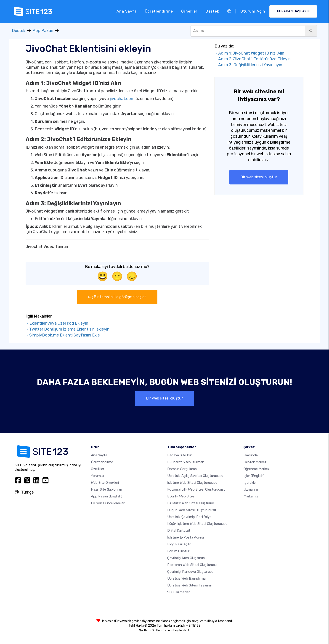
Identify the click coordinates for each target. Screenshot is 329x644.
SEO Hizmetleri (179, 592)
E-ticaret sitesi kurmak (186, 462)
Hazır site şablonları (106, 489)
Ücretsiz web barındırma (186, 578)
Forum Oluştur (178, 551)
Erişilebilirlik (182, 630)
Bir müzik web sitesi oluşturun (191, 503)
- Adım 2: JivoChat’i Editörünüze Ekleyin (253, 59)
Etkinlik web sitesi (181, 496)
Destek (212, 11)
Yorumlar (98, 476)
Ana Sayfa (127, 11)
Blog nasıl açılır (179, 544)
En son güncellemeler (108, 503)
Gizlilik (156, 630)
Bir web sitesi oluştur (259, 177)
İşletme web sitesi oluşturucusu (192, 483)
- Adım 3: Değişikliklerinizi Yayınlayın (248, 65)
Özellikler (98, 469)
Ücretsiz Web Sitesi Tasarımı (189, 585)
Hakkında (251, 455)
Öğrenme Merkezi (257, 469)
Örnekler (189, 11)
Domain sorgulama (182, 469)
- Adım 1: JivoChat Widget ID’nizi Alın (249, 53)
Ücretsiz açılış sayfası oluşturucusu (195, 476)
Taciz (167, 630)
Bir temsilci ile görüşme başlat (117, 297)
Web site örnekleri (105, 483)
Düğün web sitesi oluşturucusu (192, 510)
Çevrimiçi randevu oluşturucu (190, 572)
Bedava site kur (180, 455)
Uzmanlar (251, 489)
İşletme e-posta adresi (186, 537)
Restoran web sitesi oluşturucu (192, 565)
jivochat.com (122, 99)
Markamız (251, 496)
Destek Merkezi (255, 462)
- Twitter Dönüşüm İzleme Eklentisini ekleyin (68, 329)
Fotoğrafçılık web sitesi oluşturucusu (196, 489)
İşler (254, 476)
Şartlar (144, 630)
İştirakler (250, 483)
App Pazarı (43, 31)
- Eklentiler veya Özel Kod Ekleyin (57, 323)
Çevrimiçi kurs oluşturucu (187, 558)
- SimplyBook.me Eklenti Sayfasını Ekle (63, 335)
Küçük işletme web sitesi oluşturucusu (197, 524)
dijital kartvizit (179, 531)
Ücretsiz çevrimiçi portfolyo (189, 517)
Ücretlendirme (159, 11)
